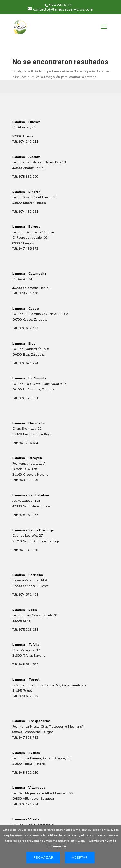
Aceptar (80, 858)
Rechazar (43, 858)
